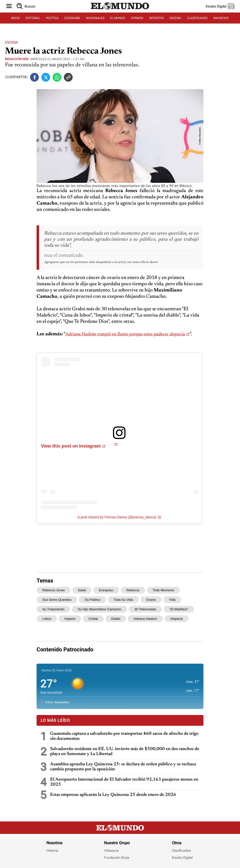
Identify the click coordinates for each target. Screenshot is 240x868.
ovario (151, 600)
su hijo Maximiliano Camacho (99, 609)
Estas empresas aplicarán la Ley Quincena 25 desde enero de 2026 (113, 795)
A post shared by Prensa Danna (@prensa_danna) (117, 517)
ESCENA (175, 18)
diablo (116, 619)
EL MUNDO (118, 18)
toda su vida (123, 600)
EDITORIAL (33, 18)
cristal (93, 619)
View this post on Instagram (71, 446)
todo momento (163, 590)
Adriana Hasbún (145, 619)
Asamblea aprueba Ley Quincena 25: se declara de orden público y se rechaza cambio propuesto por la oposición (123, 767)
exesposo (106, 590)
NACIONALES (95, 18)
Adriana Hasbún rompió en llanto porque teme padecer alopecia (125, 334)
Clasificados (181, 850)
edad (82, 590)
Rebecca (133, 590)
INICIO (15, 18)
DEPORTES (156, 18)
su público (92, 600)
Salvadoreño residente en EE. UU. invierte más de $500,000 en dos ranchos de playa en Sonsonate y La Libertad (125, 752)
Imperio (70, 619)
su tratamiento (53, 609)
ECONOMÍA (72, 18)
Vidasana (111, 850)
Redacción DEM (17, 59)
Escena (12, 42)
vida (172, 600)
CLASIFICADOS (197, 18)
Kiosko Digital (182, 857)
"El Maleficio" (179, 609)
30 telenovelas (145, 609)
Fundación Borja (117, 857)
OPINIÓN (137, 18)
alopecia (177, 619)
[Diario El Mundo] (120, 10)
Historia (52, 850)
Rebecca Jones (54, 590)
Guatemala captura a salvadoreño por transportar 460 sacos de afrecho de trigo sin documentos (124, 736)
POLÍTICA (52, 18)
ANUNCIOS (221, 18)
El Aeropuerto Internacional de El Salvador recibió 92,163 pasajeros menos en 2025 (124, 782)
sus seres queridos (57, 600)
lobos (47, 619)
